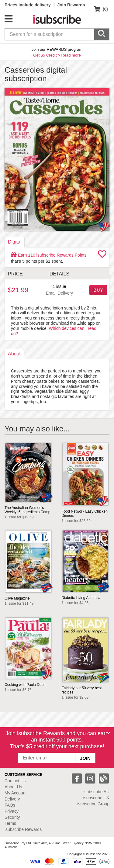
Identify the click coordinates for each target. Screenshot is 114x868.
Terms (10, 823)
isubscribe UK (96, 798)
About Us (13, 787)
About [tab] (14, 354)
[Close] (109, 733)
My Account (16, 793)
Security (12, 817)
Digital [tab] (15, 242)
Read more (71, 55)
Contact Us (15, 781)
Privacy (12, 811)
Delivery (12, 799)
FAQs (10, 805)
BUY (98, 290)
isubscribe (96, 792)
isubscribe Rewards (23, 829)
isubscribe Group (93, 804)
